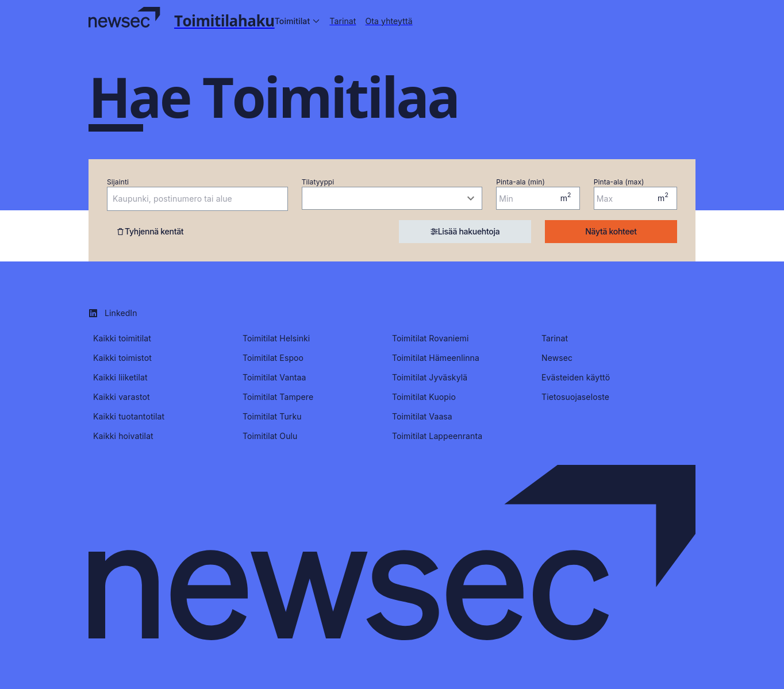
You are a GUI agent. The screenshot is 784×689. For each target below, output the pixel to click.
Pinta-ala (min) (520, 182)
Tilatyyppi (318, 182)
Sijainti (118, 182)
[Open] (282, 199)
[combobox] (189, 199)
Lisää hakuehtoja (465, 231)
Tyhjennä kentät (150, 231)
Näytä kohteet (611, 231)
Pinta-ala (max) (619, 182)
